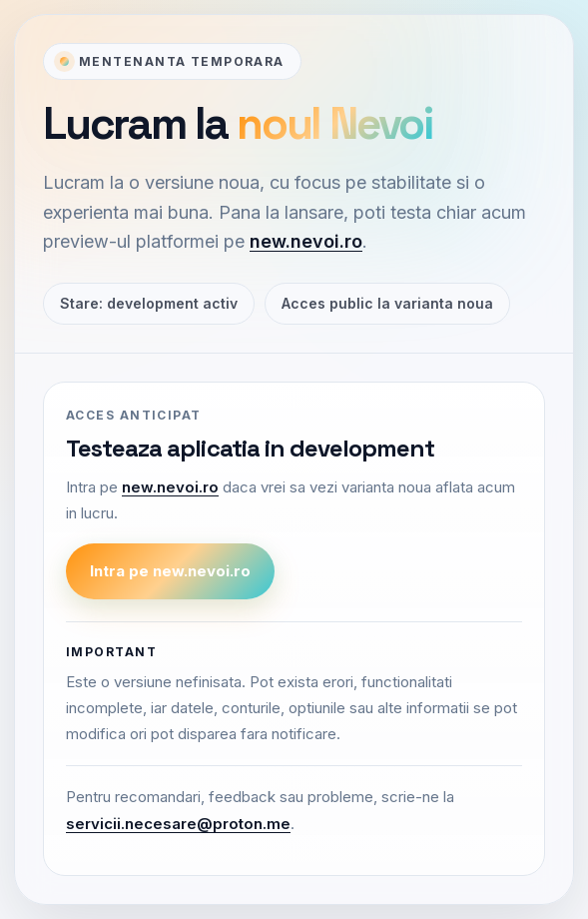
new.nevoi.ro (306, 241)
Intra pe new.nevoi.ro (170, 571)
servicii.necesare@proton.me (178, 824)
